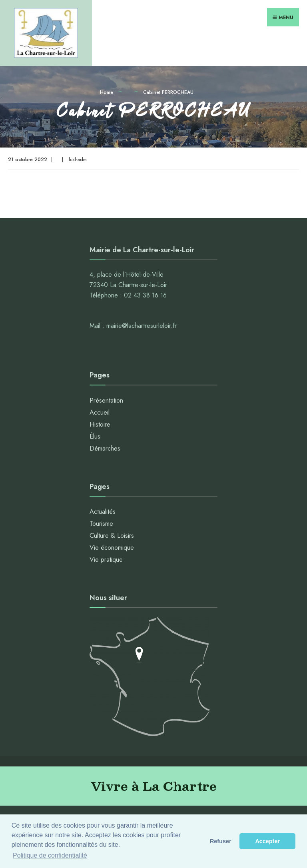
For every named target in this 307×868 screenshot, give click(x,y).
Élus (95, 436)
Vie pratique (106, 560)
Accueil (100, 412)
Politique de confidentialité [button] (50, 855)
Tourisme (101, 524)
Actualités (103, 512)
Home (107, 92)
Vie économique (112, 548)
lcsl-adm (78, 160)
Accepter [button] (267, 841)
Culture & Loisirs (112, 536)
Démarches (105, 448)
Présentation (106, 400)
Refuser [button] (221, 841)
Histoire (100, 424)
